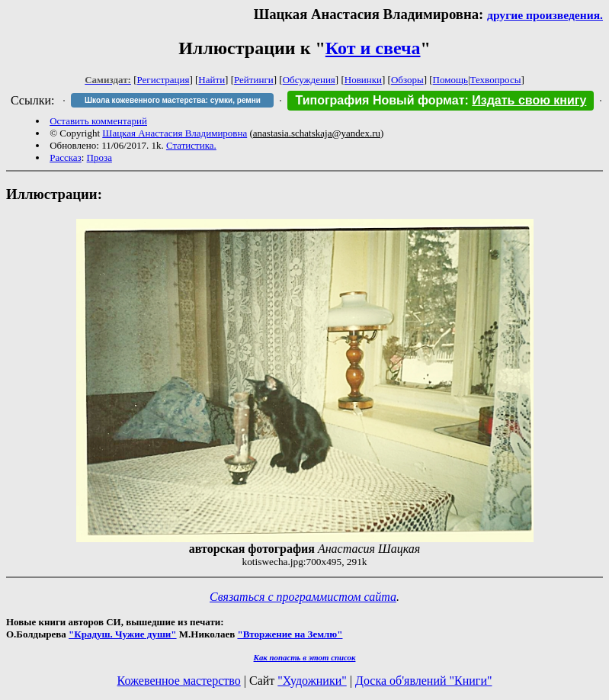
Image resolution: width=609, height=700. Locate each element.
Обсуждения (309, 80)
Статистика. (191, 145)
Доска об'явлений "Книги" (424, 681)
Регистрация (163, 80)
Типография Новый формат (380, 100)
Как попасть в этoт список (305, 657)
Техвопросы (496, 80)
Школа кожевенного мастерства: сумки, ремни (173, 100)
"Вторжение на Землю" (290, 634)
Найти (212, 80)
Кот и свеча (373, 48)
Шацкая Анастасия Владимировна (175, 133)
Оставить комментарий (98, 121)
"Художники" (312, 681)
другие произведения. (545, 15)
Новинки (363, 80)
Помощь (450, 80)
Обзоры (407, 80)
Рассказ (66, 157)
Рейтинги (254, 80)
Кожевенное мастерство (179, 681)
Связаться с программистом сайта (303, 597)
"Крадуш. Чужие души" (123, 634)
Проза (99, 157)
